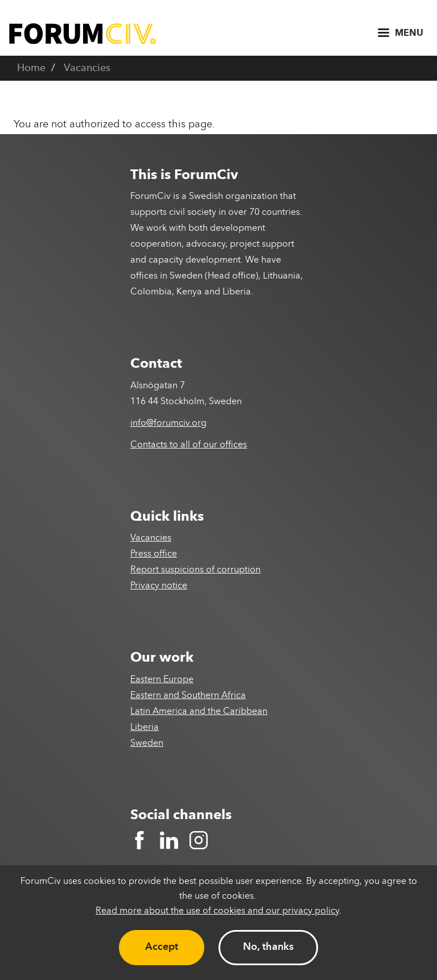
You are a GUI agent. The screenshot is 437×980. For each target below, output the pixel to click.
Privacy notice (159, 586)
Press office (154, 554)
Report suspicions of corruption (195, 570)
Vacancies (87, 68)
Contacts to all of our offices (189, 445)
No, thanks (268, 947)
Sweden (147, 744)
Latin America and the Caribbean (199, 712)
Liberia (145, 728)
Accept (162, 947)
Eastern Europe (162, 680)
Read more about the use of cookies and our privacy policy (217, 911)
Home (31, 68)
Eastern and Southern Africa (188, 696)
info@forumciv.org (168, 423)
